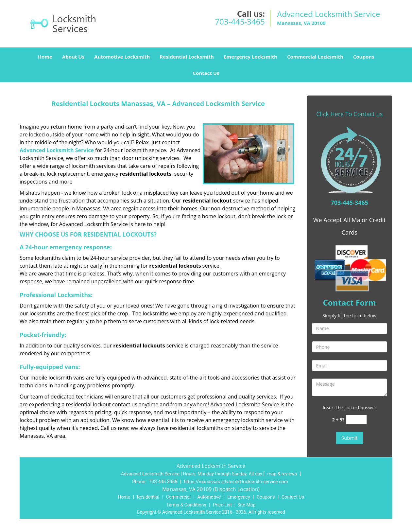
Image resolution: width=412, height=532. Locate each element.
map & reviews (283, 474)
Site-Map (246, 505)
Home (45, 57)
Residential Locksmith (187, 57)
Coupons (364, 57)
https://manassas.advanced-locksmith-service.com (236, 482)
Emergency (239, 497)
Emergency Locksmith (250, 57)
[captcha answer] (356, 420)
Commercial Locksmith (315, 57)
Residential (148, 497)
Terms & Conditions (186, 505)
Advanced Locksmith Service (57, 150)
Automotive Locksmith (122, 57)
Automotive (209, 497)
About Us (73, 57)
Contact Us (206, 73)
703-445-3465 (240, 21)
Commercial (178, 497)
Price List (222, 505)
